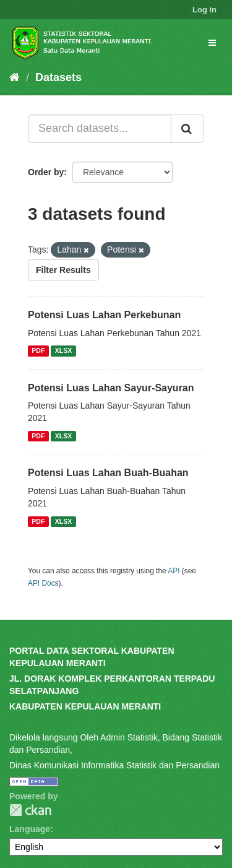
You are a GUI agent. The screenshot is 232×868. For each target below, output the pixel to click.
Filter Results (63, 270)
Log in (204, 10)
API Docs (43, 583)
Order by (46, 172)
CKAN (30, 810)
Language (30, 829)
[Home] (15, 77)
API (174, 571)
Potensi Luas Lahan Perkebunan (104, 315)
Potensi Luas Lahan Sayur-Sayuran (111, 388)
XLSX (63, 351)
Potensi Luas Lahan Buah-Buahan (108, 473)
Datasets (58, 77)
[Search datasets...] (100, 129)
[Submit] (187, 129)
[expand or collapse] (212, 43)
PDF (38, 351)
